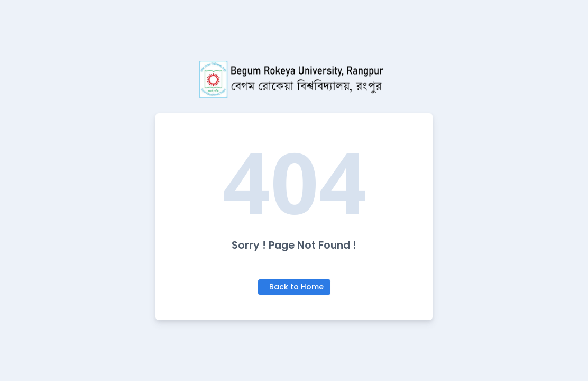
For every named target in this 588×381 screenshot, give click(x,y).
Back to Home (296, 287)
